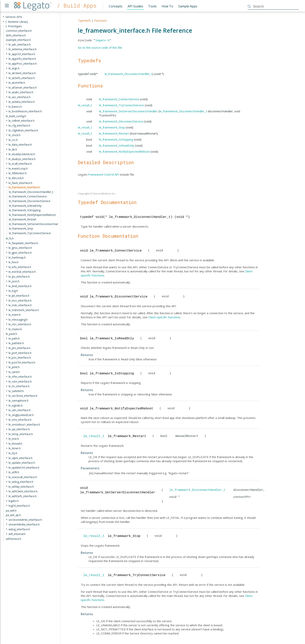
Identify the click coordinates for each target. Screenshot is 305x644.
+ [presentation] (4, 17)
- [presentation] (4, 26)
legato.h (102, 40)
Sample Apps (188, 6)
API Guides (135, 6)
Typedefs (84, 20)
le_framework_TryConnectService (121, 105)
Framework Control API (104, 174)
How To (167, 6)
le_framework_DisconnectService (121, 121)
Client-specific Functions (164, 317)
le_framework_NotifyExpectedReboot (124, 151)
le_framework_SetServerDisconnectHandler (128, 111)
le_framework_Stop (112, 127)
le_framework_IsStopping (116, 139)
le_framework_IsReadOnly (117, 145)
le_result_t (85, 105)
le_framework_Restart (114, 133)
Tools (152, 6)
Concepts (116, 6)
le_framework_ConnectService (119, 99)
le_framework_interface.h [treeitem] (24, 187)
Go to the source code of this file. (100, 48)
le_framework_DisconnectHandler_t (128, 74)
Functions (100, 20)
